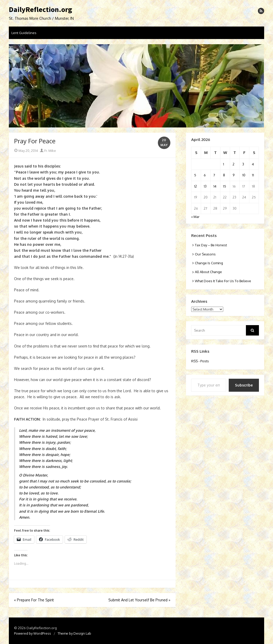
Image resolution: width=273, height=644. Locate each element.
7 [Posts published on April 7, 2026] (214, 175)
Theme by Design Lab (74, 633)
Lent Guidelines (24, 33)
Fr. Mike (48, 151)
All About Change (208, 272)
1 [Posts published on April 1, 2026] (224, 164)
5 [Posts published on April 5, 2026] (195, 175)
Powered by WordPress (33, 633)
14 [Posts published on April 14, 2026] (215, 186)
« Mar (195, 217)
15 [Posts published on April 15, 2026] (225, 186)
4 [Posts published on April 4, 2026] (253, 164)
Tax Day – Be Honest (211, 245)
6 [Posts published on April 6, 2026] (205, 175)
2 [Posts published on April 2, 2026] (234, 164)
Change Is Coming (209, 263)
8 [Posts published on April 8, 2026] (224, 175)
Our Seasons (205, 254)
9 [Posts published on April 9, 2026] (234, 175)
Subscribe (244, 385)
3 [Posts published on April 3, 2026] (243, 164)
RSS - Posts (200, 361)
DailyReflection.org (41, 10)
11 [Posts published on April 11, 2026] (253, 175)
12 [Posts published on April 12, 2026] (196, 186)
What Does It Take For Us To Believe (223, 281)
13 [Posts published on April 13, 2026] (205, 186)
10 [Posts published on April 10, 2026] (244, 175)
